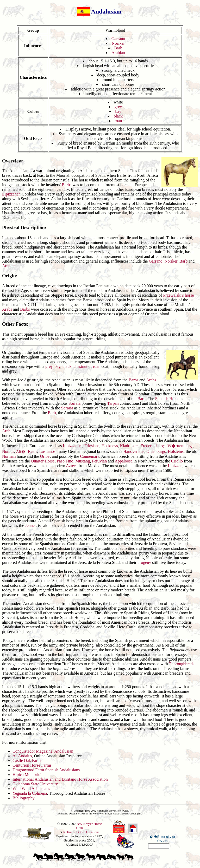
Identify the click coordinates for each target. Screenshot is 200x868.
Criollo (177, 461)
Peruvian (99, 461)
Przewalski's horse (178, 295)
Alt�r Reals (26, 451)
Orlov (45, 456)
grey (118, 107)
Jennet (30, 526)
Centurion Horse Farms (32, 765)
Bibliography (23, 798)
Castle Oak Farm (27, 761)
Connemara (90, 456)
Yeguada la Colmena (30, 793)
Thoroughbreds (182, 664)
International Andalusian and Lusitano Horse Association (60, 779)
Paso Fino (65, 461)
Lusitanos (47, 451)
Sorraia (74, 403)
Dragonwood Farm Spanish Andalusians (46, 770)
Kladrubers (129, 446)
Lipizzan (175, 466)
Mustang (83, 461)
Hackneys (110, 446)
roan (118, 121)
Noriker (118, 43)
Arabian (118, 53)
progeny (144, 562)
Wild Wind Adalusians (31, 789)
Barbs (67, 185)
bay (118, 111)
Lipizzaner (11, 194)
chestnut (80, 366)
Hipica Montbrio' (27, 775)
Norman (9, 456)
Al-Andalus (22, 756)
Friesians (92, 446)
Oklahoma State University (35, 784)
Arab (6, 431)
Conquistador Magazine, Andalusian (43, 751)
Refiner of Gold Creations (81, 832)
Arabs (7, 309)
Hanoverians (134, 451)
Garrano (118, 39)
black (118, 116)
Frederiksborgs (153, 446)
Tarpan (113, 403)
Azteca (72, 466)
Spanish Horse (167, 399)
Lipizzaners (73, 446)
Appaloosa (123, 461)
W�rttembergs (180, 446)
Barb (118, 48)
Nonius (8, 451)
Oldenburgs (156, 451)
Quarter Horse (43, 461)
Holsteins (176, 451)
